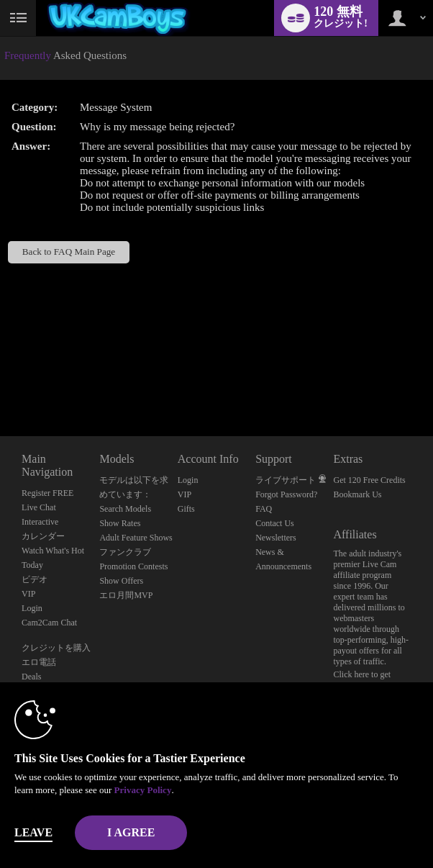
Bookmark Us (357, 494)
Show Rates (120, 523)
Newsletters (276, 538)
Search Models (125, 509)
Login (32, 608)
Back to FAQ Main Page (69, 252)
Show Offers (121, 581)
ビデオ (35, 579)
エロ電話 (39, 662)
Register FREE (47, 493)
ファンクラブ (125, 552)
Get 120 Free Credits (369, 480)
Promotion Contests (133, 566)
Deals (31, 677)
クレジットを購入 (56, 648)
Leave (33, 832)
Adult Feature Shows (136, 538)
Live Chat (39, 507)
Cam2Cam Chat (49, 623)
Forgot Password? (286, 494)
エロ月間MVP (126, 595)
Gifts (186, 509)
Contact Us (275, 523)
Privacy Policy (143, 790)
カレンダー (43, 536)
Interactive (40, 522)
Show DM (0, 383)
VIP (28, 594)
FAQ (264, 509)
